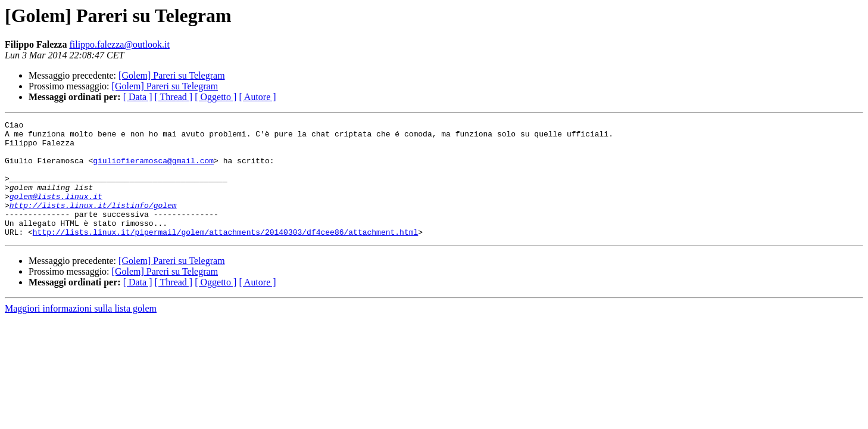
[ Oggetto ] (216, 97)
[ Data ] (138, 97)
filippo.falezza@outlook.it (119, 44)
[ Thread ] (174, 97)
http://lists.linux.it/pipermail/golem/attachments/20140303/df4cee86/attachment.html (225, 255)
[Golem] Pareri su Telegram (172, 75)
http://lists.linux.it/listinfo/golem (93, 223)
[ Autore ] (257, 97)
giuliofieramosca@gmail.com (153, 169)
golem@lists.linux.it (56, 212)
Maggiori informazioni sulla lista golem (81, 332)
